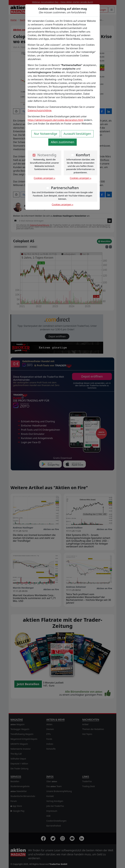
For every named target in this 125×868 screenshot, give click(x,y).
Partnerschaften (65, 188)
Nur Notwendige (46, 134)
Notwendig (47, 155)
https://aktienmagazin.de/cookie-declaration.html (55, 120)
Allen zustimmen (63, 142)
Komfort (83, 155)
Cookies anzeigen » (45, 178)
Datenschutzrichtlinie (40, 110)
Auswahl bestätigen (77, 134)
